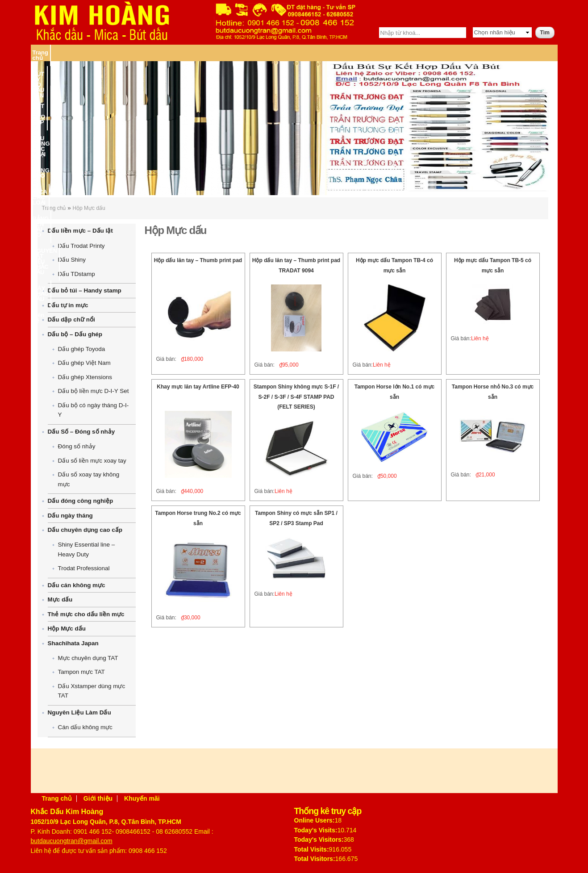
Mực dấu (60, 599)
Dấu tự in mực (68, 305)
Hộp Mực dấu (89, 208)
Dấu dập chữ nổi (71, 320)
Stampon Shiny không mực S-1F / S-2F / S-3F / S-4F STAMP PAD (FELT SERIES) (296, 397)
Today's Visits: (316, 830)
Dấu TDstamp (77, 274)
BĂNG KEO (264, 52)
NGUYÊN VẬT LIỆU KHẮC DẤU (430, 52)
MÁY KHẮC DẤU (498, 52)
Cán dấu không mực (85, 727)
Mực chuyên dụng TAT (88, 658)
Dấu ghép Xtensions (85, 377)
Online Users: (315, 820)
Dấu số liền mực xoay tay (92, 461)
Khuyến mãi (142, 798)
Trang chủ (46, 52)
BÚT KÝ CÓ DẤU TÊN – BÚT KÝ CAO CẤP (122, 52)
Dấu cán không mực (77, 585)
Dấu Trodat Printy (81, 246)
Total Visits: (312, 849)
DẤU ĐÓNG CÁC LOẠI (213, 52)
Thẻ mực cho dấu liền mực (86, 614)
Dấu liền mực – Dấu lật (80, 231)
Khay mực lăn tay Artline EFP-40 (198, 387)
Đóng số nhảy (77, 446)
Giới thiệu (98, 798)
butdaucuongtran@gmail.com (72, 841)
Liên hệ (534, 52)
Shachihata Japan (73, 643)
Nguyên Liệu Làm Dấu (79, 712)
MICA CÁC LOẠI (306, 52)
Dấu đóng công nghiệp (81, 501)
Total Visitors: (315, 859)
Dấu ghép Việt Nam (84, 363)
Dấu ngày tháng (70, 516)
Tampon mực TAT (81, 672)
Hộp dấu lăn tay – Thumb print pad (198, 260)
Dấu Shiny (72, 260)
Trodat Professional (84, 568)
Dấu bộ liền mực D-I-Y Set (94, 391)
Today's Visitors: (319, 840)
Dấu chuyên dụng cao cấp (85, 530)
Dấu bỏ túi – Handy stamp (85, 290)
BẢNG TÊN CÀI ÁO (358, 52)
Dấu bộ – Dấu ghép (75, 334)
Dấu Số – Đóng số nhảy (81, 432)
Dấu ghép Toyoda (82, 349)
